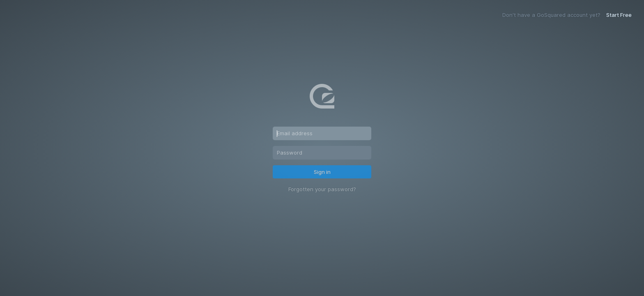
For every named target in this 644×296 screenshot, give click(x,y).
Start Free (619, 15)
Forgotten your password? (322, 189)
